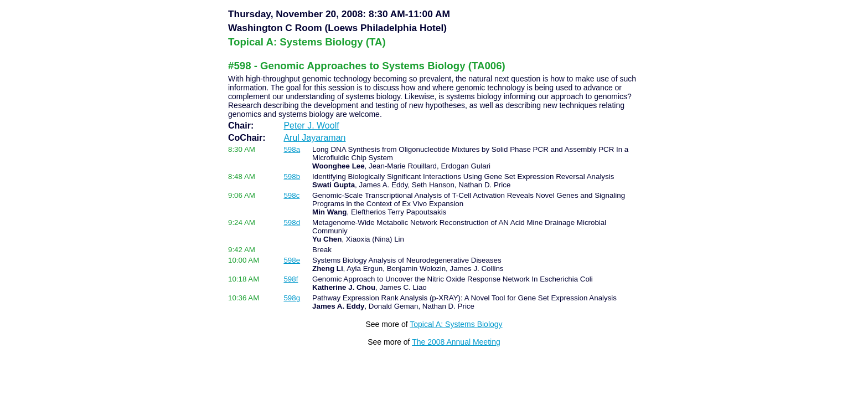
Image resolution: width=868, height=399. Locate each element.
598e (292, 260)
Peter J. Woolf (311, 126)
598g (292, 298)
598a (292, 149)
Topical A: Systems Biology (456, 324)
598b (292, 177)
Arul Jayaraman (314, 138)
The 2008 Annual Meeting (456, 342)
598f (291, 279)
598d (292, 222)
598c (291, 195)
